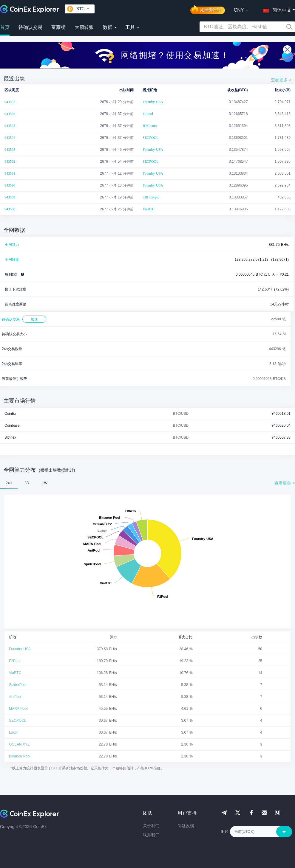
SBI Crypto (151, 197)
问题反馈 (186, 826)
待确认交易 (30, 27)
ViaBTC (149, 209)
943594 (10, 138)
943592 (10, 162)
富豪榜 (58, 27)
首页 (5, 27)
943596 (10, 114)
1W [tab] (45, 483)
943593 (10, 150)
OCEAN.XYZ (19, 744)
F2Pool (148, 114)
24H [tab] (9, 483)
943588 (10, 209)
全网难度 (12, 260)
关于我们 (151, 826)
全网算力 (12, 245)
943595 (10, 126)
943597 (10, 102)
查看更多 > (281, 80)
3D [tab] (27, 483)
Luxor (13, 732)
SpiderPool (18, 685)
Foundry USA (153, 102)
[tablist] (147, 483)
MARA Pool (18, 709)
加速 (34, 319)
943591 (10, 173)
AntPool (15, 697)
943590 (10, 185)
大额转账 (84, 27)
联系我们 (151, 835)
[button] (276, 9)
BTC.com (150, 126)
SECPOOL (150, 138)
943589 (10, 197)
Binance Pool (20, 756)
